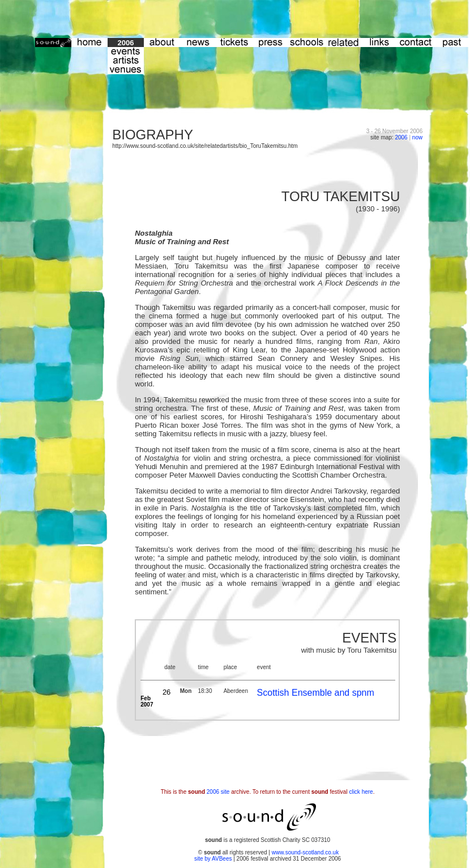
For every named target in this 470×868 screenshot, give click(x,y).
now (417, 137)
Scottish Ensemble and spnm (316, 693)
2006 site (218, 792)
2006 (401, 137)
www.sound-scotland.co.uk (305, 852)
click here (361, 792)
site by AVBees (214, 859)
